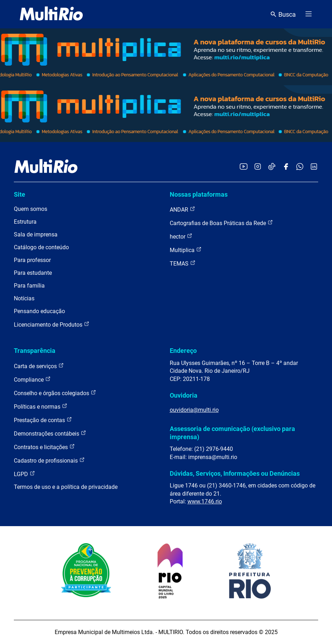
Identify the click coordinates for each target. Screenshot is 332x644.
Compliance (32, 379)
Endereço (183, 351)
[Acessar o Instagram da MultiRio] (258, 167)
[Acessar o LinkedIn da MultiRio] (314, 167)
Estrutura (25, 222)
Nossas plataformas (199, 194)
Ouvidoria (184, 395)
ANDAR (183, 209)
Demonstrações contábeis (50, 433)
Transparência (35, 351)
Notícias (24, 298)
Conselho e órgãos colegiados (55, 393)
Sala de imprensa (36, 234)
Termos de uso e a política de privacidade (66, 487)
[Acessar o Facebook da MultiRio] (286, 167)
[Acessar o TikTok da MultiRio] (272, 167)
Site (20, 194)
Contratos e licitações (44, 447)
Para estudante (33, 273)
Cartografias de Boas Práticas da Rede (221, 223)
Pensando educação (39, 311)
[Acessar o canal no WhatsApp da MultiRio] (300, 167)
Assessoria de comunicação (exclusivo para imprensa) (232, 433)
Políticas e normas (41, 406)
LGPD (25, 474)
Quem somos (31, 209)
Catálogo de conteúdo (41, 247)
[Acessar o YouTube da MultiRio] (244, 167)
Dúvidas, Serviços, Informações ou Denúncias (235, 473)
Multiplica (186, 250)
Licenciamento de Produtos (52, 324)
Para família (29, 286)
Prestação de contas (43, 420)
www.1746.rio (205, 501)
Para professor (32, 260)
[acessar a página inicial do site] (51, 14)
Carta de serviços (39, 366)
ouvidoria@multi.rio (194, 410)
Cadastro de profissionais (49, 460)
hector (181, 236)
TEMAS (183, 263)
